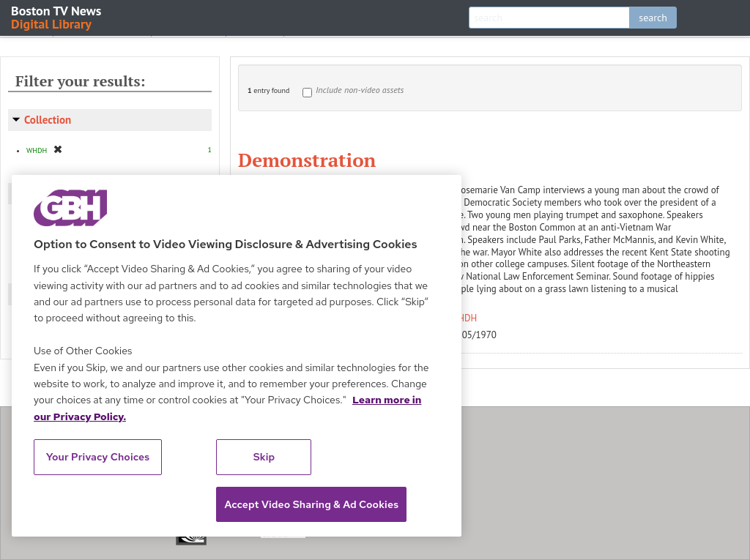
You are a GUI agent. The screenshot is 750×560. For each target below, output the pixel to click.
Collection (48, 120)
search (653, 18)
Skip (264, 457)
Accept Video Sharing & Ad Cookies (311, 504)
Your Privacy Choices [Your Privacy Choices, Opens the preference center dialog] (98, 457)
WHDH (464, 318)
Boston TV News (57, 16)
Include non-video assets (360, 90)
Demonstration (307, 160)
